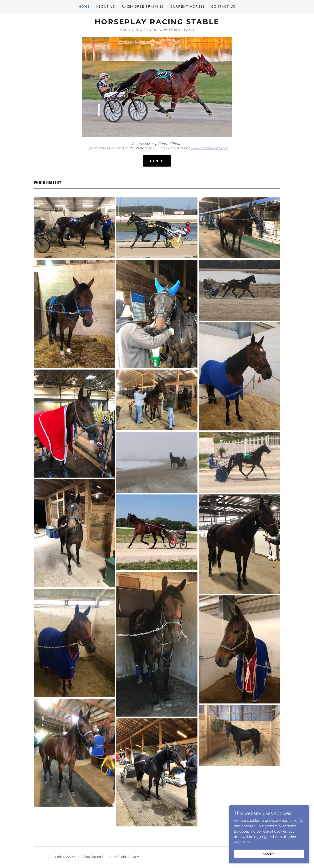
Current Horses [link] (188, 6)
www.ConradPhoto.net (209, 148)
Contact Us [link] (223, 6)
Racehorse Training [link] (143, 6)
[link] (157, 23)
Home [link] (84, 6)
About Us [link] (106, 6)
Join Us (157, 161)
